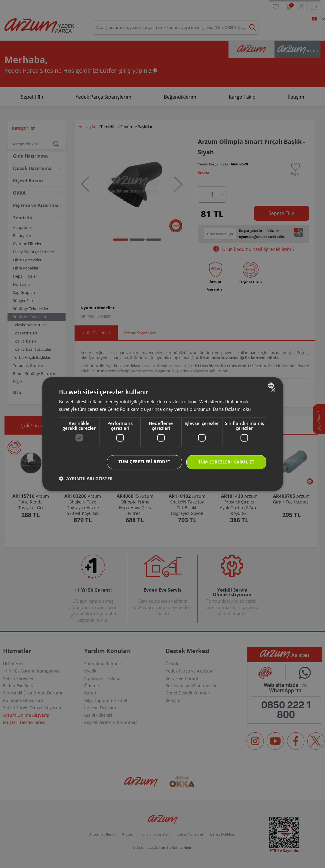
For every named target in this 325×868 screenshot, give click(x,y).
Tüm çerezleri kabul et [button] (226, 462)
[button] (86, 479)
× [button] (273, 390)
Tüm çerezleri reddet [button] (144, 462)
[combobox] (272, 385)
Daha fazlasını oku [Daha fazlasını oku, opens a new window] (232, 409)
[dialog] (163, 434)
